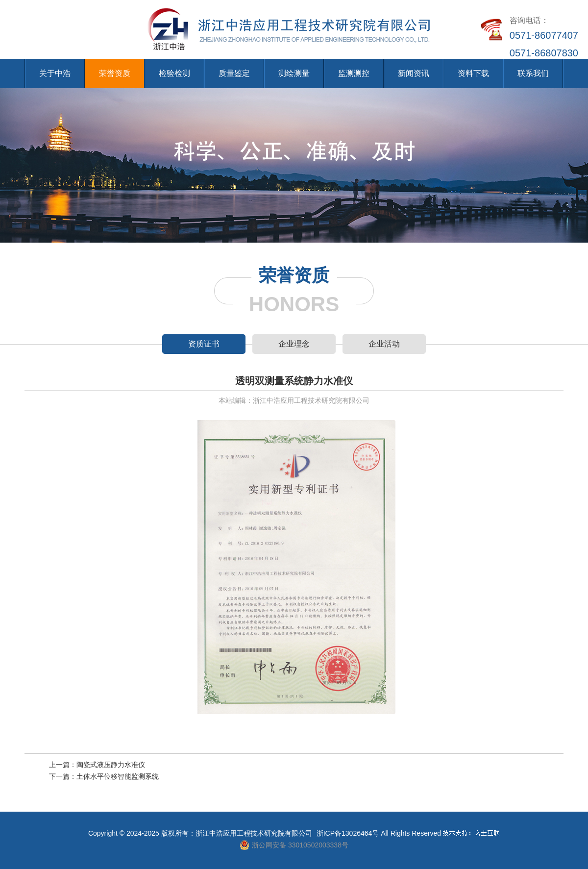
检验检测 (174, 73)
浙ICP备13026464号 (348, 833)
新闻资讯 (414, 73)
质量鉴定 (234, 73)
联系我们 (533, 73)
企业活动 (384, 344)
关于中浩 (55, 73)
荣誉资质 (115, 73)
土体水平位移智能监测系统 (118, 776)
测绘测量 (294, 73)
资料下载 (473, 73)
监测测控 (354, 73)
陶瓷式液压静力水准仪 (111, 765)
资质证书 (204, 344)
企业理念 (294, 344)
